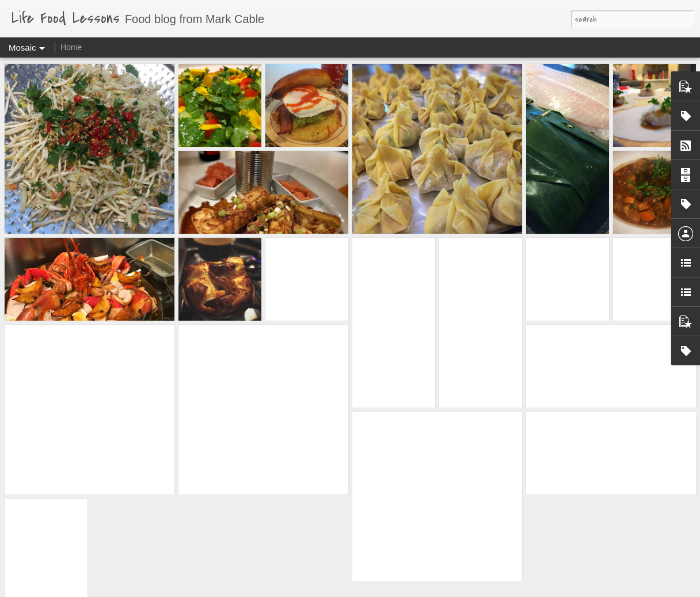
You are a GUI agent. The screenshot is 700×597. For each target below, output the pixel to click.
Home (71, 47)
